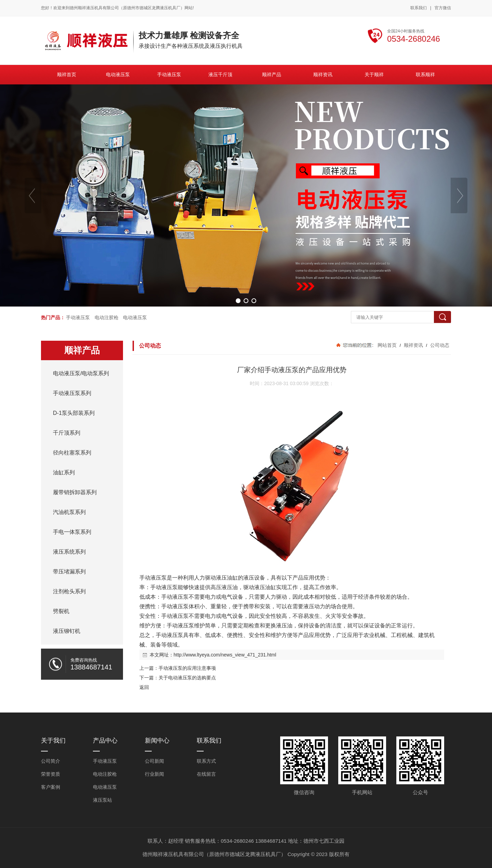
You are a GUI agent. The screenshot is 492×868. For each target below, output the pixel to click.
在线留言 (206, 774)
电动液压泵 (135, 317)
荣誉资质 (51, 774)
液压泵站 (102, 800)
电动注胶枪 (107, 317)
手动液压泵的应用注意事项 (187, 668)
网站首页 (387, 345)
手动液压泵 (78, 317)
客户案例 (51, 787)
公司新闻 (154, 761)
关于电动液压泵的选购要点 (187, 678)
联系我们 (419, 8)
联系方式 (206, 761)
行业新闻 (154, 774)
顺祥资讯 (413, 345)
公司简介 (51, 761)
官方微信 (443, 8)
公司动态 (439, 345)
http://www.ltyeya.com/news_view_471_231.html (225, 655)
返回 (144, 687)
